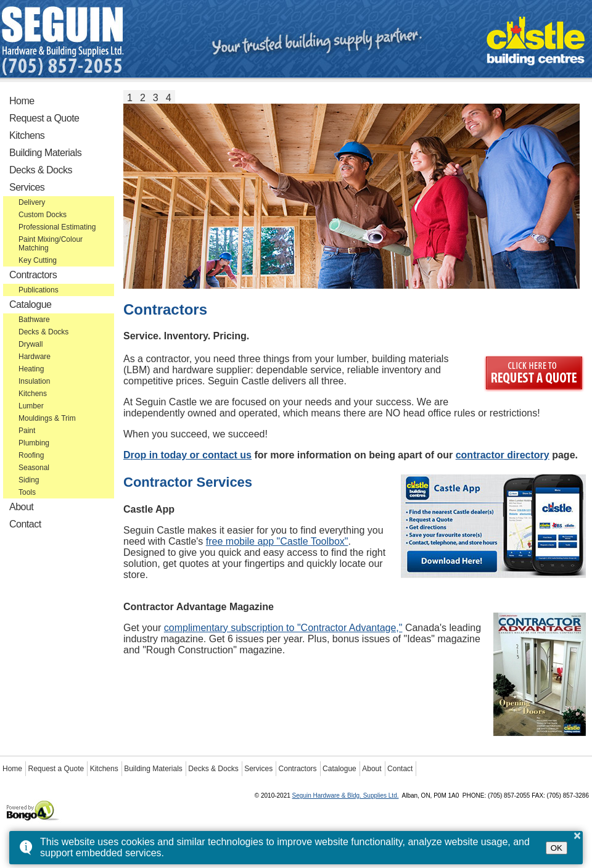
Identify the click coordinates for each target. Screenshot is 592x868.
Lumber (31, 406)
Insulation (34, 381)
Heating (31, 369)
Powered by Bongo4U (6, 799)
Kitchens (27, 135)
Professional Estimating (57, 227)
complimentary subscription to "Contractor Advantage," (283, 628)
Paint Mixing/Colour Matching (51, 244)
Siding (29, 480)
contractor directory (503, 455)
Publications (39, 290)
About (21, 507)
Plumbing (34, 443)
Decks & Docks (41, 170)
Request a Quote (44, 118)
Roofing (31, 455)
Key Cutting (38, 260)
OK (557, 848)
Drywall (31, 344)
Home (22, 101)
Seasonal (34, 468)
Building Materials (45, 153)
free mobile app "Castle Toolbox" (277, 541)
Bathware (34, 320)
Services (27, 187)
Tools (27, 492)
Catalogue (30, 304)
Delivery (32, 202)
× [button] (577, 835)
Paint (27, 431)
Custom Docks (43, 215)
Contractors (33, 275)
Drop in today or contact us (187, 455)
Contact (25, 524)
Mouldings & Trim (47, 418)
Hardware (35, 357)
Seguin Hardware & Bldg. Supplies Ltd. (346, 796)
